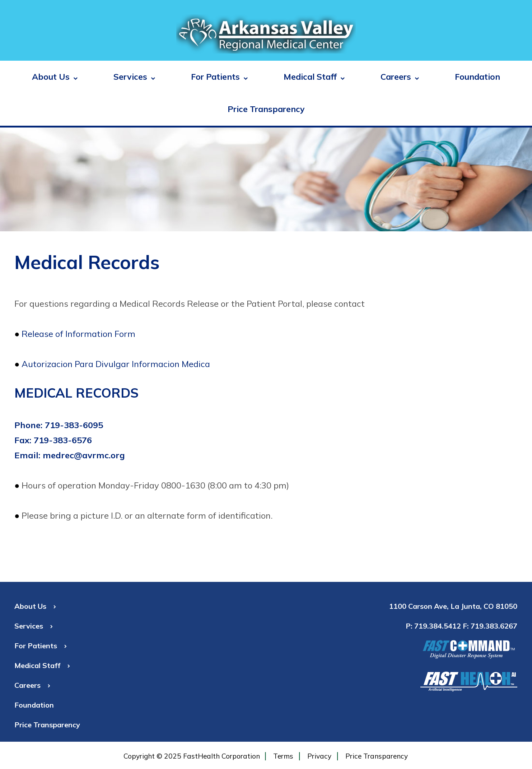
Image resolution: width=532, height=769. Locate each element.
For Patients (219, 77)
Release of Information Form (78, 334)
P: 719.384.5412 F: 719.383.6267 (461, 626)
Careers (400, 77)
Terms (283, 756)
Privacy (319, 756)
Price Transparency (266, 109)
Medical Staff (314, 77)
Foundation (477, 77)
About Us (55, 77)
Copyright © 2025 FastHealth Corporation (192, 756)
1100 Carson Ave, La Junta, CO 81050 (453, 606)
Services (134, 77)
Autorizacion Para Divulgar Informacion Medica (116, 364)
